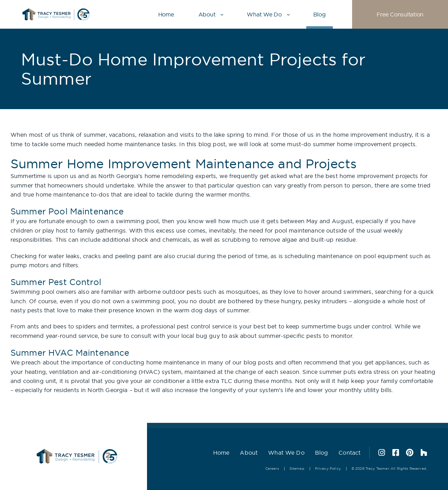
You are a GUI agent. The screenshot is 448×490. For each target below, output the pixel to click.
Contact (349, 453)
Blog (320, 14)
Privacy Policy (328, 468)
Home (166, 14)
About (207, 14)
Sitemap (297, 468)
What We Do (264, 14)
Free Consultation (400, 14)
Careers (272, 468)
